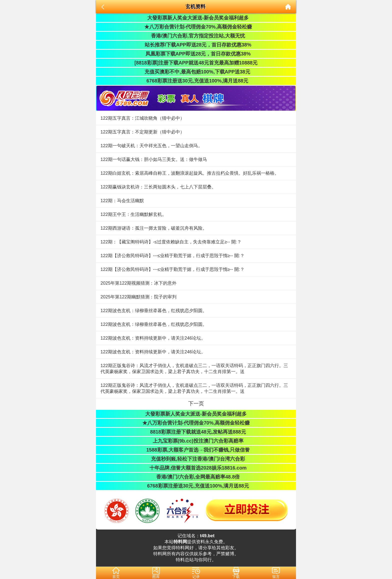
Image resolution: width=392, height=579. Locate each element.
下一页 (196, 403)
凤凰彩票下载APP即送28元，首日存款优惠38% (196, 54)
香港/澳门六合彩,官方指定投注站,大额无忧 (196, 36)
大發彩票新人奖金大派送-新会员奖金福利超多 (196, 18)
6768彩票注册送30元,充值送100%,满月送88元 (196, 81)
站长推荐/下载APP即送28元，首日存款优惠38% (196, 45)
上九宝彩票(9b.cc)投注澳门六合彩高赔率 (196, 441)
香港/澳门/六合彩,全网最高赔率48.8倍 (196, 477)
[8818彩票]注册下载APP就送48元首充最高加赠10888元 (196, 63)
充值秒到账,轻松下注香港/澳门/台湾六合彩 (196, 459)
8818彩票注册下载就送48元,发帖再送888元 (196, 432)
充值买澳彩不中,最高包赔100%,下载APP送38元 (196, 72)
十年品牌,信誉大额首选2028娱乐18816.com (196, 468)
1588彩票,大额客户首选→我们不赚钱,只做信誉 (196, 450)
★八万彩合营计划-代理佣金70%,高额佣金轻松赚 (196, 27)
